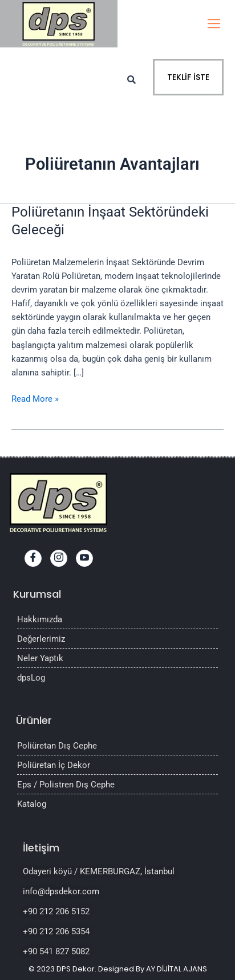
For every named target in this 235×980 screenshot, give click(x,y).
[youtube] (84, 558)
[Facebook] (33, 558)
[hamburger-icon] (214, 24)
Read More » (35, 398)
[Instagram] (59, 558)
